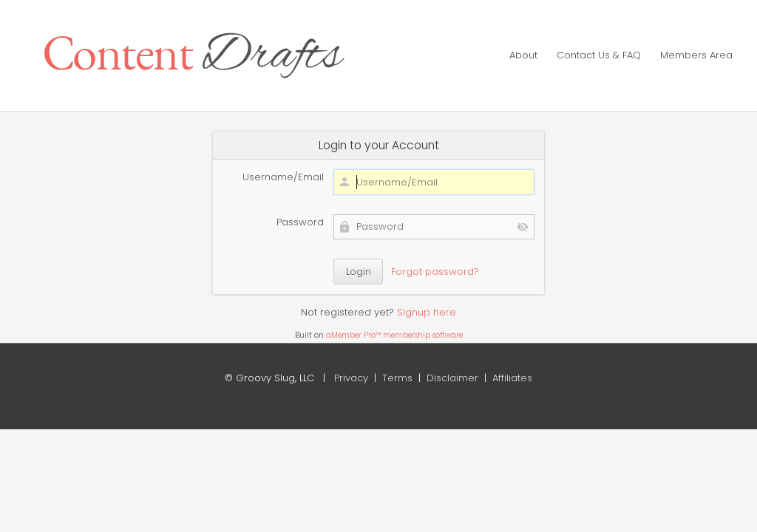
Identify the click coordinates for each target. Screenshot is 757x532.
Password (300, 222)
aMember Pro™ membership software (394, 335)
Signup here (427, 312)
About (523, 55)
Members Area (696, 55)
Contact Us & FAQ (599, 55)
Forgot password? (435, 272)
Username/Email (283, 177)
